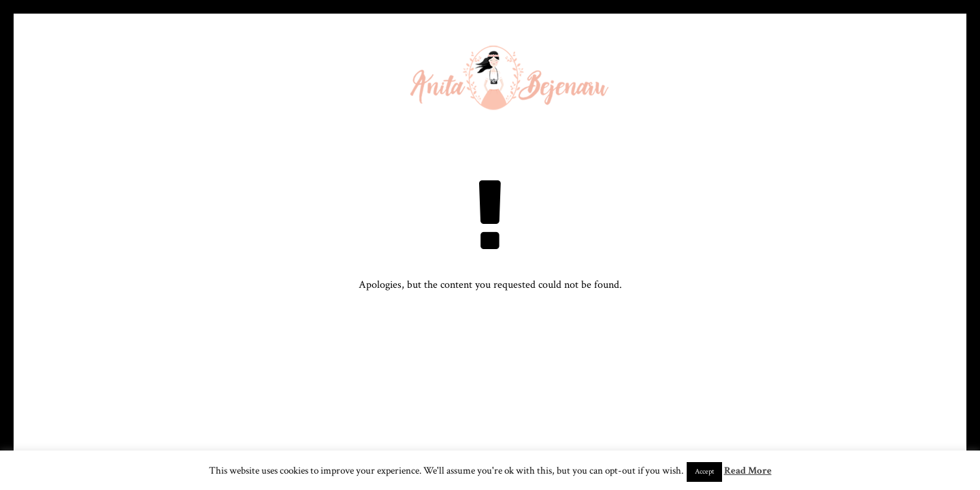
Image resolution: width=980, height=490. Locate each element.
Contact (837, 85)
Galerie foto (335, 85)
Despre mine (243, 85)
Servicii (659, 85)
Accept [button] (704, 472)
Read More (748, 471)
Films (726, 85)
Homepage (158, 85)
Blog (778, 85)
